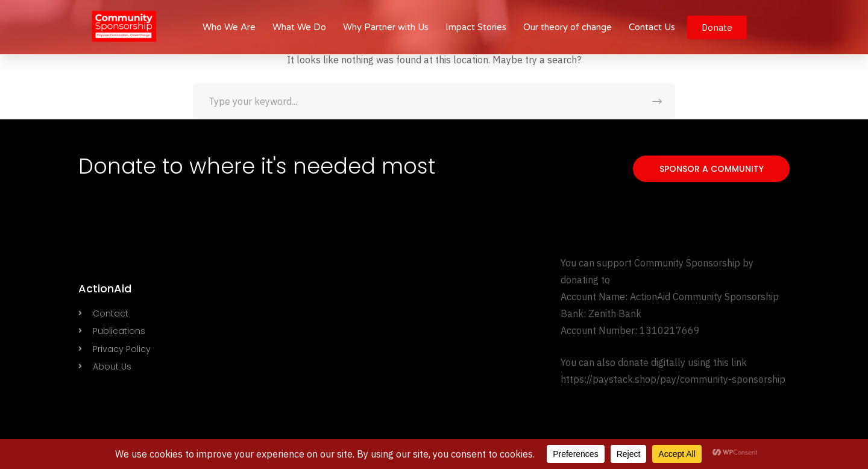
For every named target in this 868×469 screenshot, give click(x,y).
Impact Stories (476, 27)
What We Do (299, 27)
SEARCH (657, 101)
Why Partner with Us (386, 27)
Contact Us (652, 27)
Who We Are (229, 27)
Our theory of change (568, 27)
